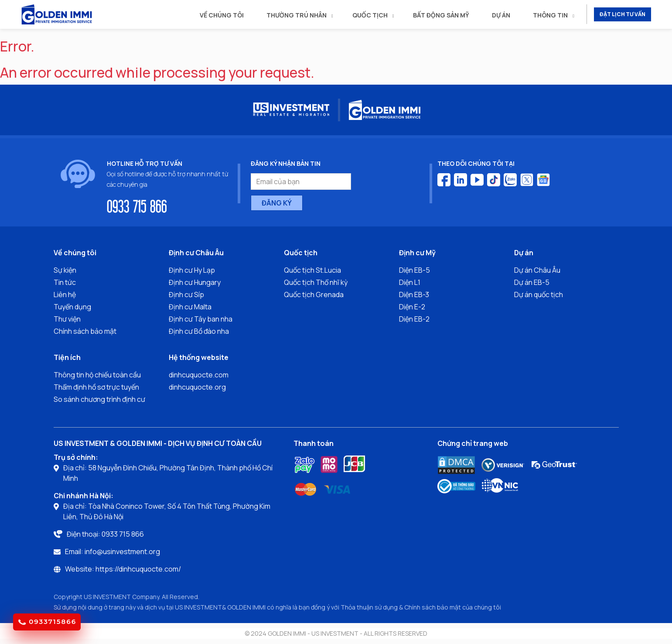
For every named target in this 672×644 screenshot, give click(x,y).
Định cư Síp (186, 295)
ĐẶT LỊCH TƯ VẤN (623, 14)
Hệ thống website (199, 357)
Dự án (501, 15)
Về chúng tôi (222, 15)
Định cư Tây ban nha (201, 319)
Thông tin (550, 15)
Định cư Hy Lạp (192, 270)
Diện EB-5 (414, 270)
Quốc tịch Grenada (314, 295)
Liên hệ (65, 295)
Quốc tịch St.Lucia (312, 270)
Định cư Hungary (195, 282)
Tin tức (65, 282)
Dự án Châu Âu (537, 270)
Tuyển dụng (72, 307)
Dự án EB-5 (532, 282)
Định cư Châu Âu (196, 253)
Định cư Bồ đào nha (199, 331)
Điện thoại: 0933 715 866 (105, 534)
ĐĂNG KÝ (277, 203)
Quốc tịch (370, 15)
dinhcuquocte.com (199, 375)
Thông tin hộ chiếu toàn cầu (97, 375)
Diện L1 (410, 282)
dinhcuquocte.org (197, 387)
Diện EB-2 (414, 319)
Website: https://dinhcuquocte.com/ (123, 569)
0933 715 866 (137, 206)
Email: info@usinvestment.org (113, 552)
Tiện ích (67, 357)
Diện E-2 (412, 307)
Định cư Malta (190, 307)
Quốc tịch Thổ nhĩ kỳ (316, 282)
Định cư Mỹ (417, 253)
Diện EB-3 (414, 295)
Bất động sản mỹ (441, 15)
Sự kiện (65, 270)
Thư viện (67, 319)
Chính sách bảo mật (85, 331)
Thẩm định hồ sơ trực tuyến (96, 387)
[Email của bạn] (301, 182)
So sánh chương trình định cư (99, 399)
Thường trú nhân (297, 15)
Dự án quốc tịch (539, 295)
